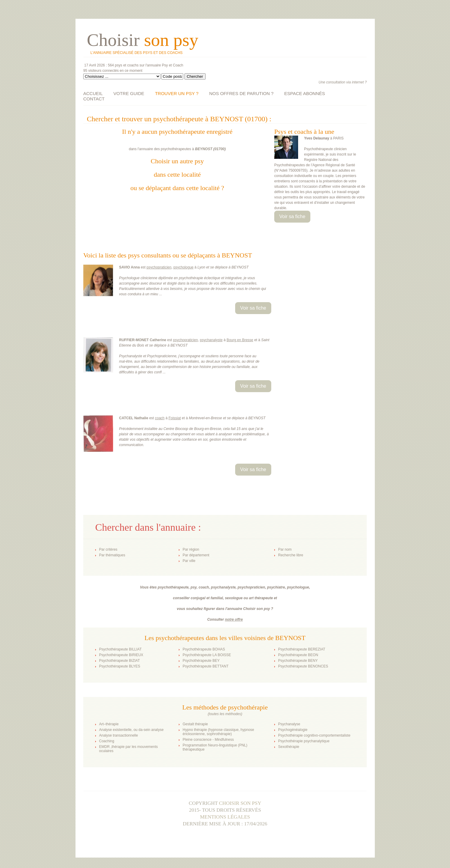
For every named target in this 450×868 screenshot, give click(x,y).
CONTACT (94, 99)
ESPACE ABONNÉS (305, 93)
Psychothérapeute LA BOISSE (207, 655)
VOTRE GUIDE (129, 93)
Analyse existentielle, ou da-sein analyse (131, 730)
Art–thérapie (109, 724)
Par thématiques (112, 555)
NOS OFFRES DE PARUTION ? (241, 93)
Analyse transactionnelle (118, 735)
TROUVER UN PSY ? (177, 93)
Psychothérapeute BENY (298, 661)
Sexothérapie (289, 747)
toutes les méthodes (225, 714)
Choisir (142, 40)
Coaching (107, 741)
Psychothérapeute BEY (201, 661)
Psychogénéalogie (293, 730)
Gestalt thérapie (195, 724)
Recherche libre (291, 555)
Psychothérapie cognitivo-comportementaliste (314, 735)
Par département (196, 555)
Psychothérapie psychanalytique (304, 741)
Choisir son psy (240, 803)
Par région (191, 549)
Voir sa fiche (292, 216)
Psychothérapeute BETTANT (206, 666)
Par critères (108, 549)
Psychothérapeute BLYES (120, 666)
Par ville (189, 561)
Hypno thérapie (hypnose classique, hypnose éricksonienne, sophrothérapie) (218, 732)
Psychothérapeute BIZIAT (120, 661)
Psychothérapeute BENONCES (303, 666)
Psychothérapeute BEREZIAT (302, 649)
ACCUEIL (93, 93)
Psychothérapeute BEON (298, 655)
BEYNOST (204, 149)
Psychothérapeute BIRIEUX (121, 655)
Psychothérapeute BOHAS (204, 649)
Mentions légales (225, 817)
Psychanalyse (289, 724)
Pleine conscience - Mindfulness (208, 740)
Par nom (285, 549)
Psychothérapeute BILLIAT (120, 649)
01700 (219, 149)
